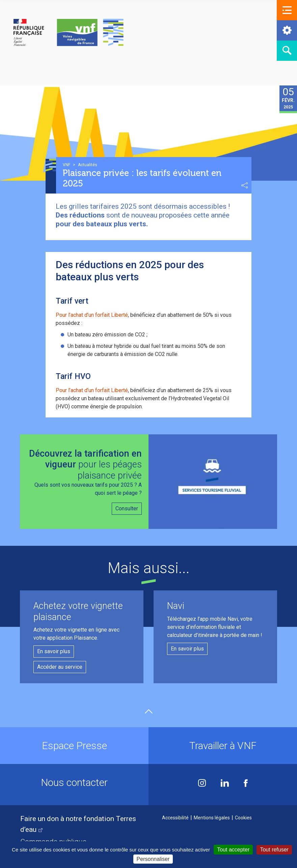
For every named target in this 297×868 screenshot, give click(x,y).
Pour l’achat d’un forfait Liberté (92, 315)
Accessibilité (175, 818)
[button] (287, 10)
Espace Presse (74, 746)
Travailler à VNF (223, 746)
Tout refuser (274, 850)
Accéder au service (60, 667)
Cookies (243, 818)
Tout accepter (233, 850)
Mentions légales (212, 818)
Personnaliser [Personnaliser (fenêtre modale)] (153, 859)
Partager (245, 185)
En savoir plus (54, 651)
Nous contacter (74, 782)
